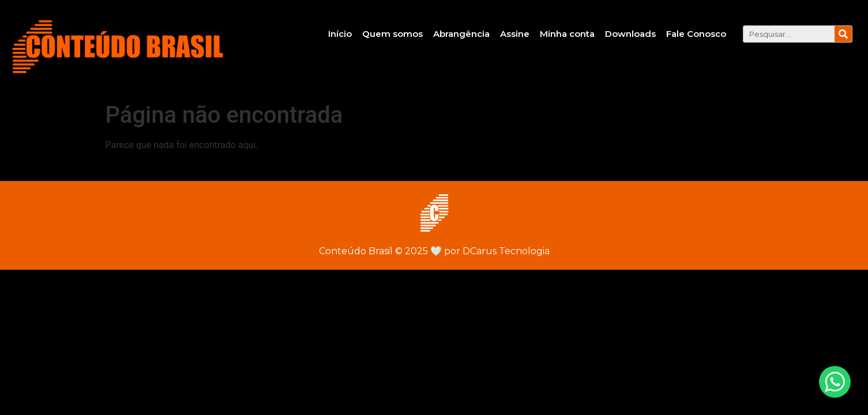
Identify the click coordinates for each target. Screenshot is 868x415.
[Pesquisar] (843, 34)
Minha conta (567, 34)
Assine (515, 34)
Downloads (630, 34)
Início (340, 34)
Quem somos (392, 34)
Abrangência (461, 34)
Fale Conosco (696, 34)
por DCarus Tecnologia (490, 251)
